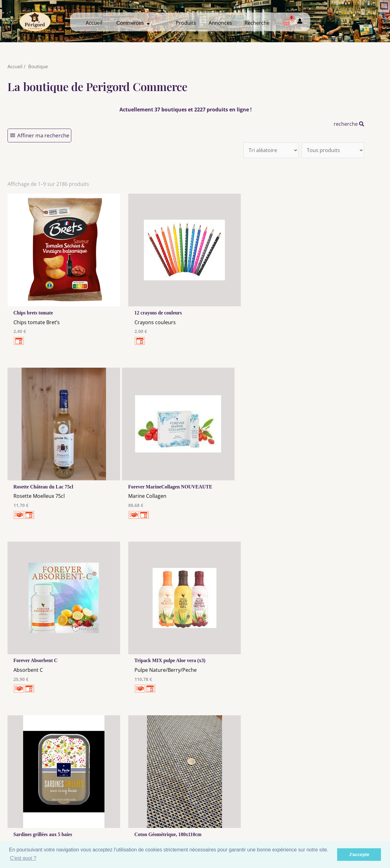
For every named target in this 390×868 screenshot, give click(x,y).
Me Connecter (244, 814)
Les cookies (146, 816)
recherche (349, 124)
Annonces (220, 23)
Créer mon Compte (244, 820)
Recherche (257, 23)
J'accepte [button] (359, 855)
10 (162, 728)
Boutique (38, 66)
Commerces (133, 23)
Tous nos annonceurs (146, 822)
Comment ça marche (342, 814)
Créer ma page (342, 820)
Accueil (94, 23)
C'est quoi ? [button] (23, 858)
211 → (196, 728)
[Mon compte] (300, 22)
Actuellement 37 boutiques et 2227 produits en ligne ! (186, 110)
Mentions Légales (146, 810)
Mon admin (342, 826)
